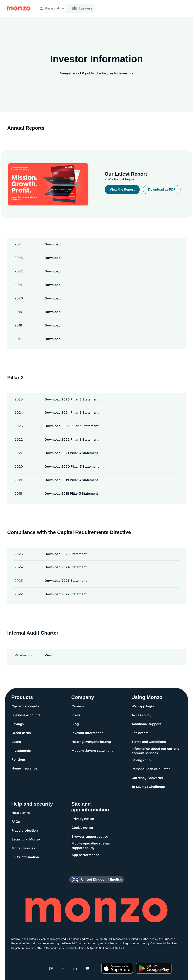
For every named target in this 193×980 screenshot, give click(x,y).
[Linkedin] (75, 968)
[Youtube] (87, 968)
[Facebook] (63, 968)
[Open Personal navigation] (52, 8)
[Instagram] (51, 968)
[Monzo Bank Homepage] (19, 8)
